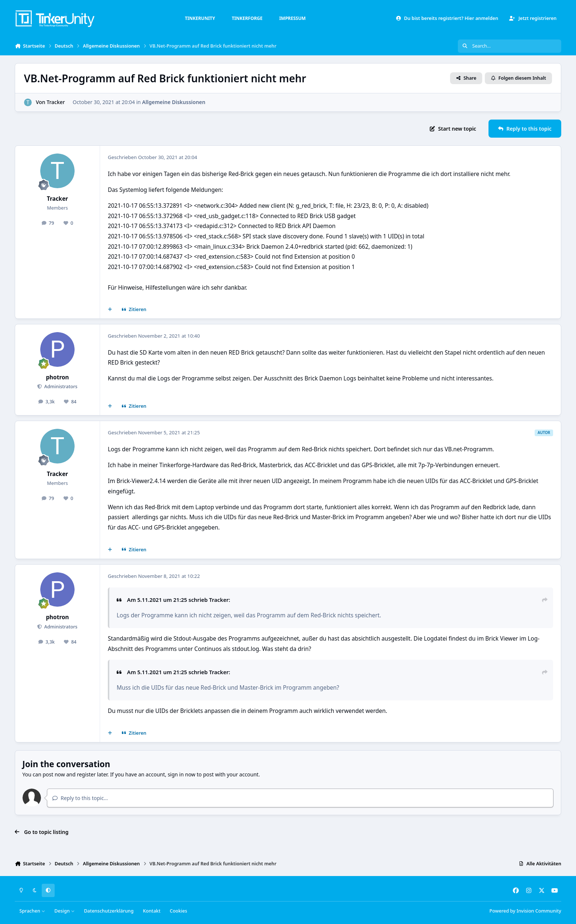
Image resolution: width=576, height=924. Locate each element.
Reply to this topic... (80, 798)
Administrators (60, 387)
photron (57, 377)
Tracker (56, 102)
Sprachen (32, 911)
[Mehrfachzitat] (110, 310)
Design (64, 911)
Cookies (179, 911)
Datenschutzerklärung (109, 911)
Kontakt (152, 911)
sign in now (181, 774)
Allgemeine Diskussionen (174, 102)
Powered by (525, 911)
